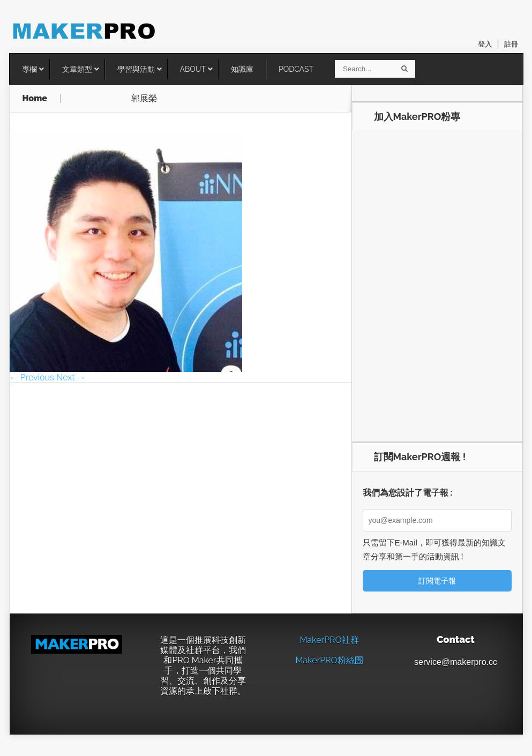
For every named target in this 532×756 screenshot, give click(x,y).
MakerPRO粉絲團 (329, 660)
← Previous (32, 377)
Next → (71, 377)
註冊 (511, 44)
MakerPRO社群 (329, 640)
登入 (485, 44)
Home (35, 99)
